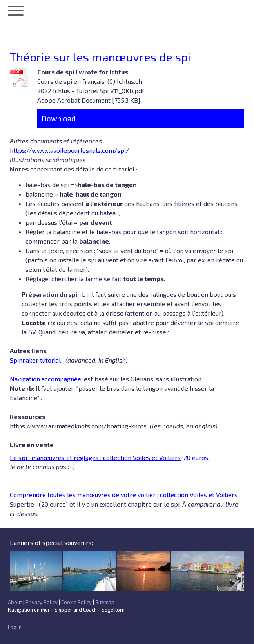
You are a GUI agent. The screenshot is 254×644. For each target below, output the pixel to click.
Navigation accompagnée (45, 379)
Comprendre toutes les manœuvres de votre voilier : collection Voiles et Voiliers (124, 495)
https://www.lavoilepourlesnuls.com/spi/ (69, 150)
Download (59, 118)
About (15, 602)
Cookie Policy (76, 602)
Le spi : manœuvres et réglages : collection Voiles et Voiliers (95, 457)
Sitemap (105, 602)
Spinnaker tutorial (35, 360)
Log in (15, 627)
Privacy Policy (42, 602)
